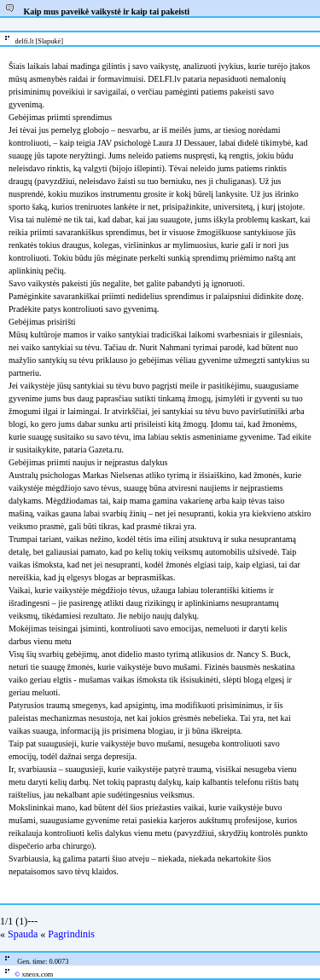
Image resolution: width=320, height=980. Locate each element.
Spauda (23, 934)
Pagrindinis (71, 934)
